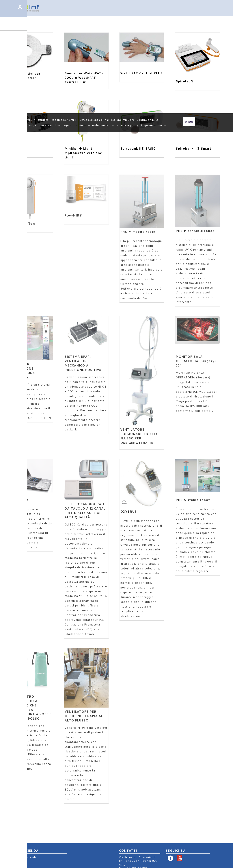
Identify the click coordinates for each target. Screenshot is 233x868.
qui (165, 125)
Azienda (31, 857)
